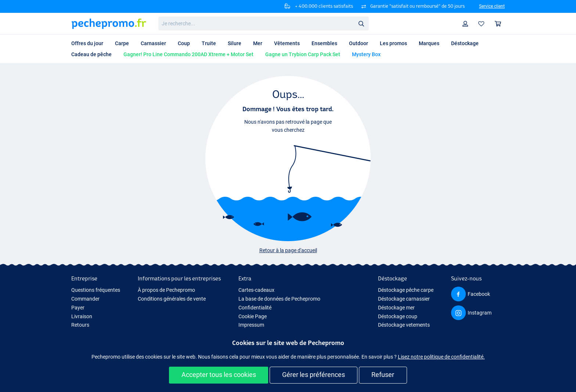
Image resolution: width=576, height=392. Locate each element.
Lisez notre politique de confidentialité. (441, 357)
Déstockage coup (398, 316)
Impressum (251, 325)
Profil (467, 24)
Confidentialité (255, 308)
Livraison (82, 316)
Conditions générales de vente (172, 299)
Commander (85, 299)
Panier (500, 24)
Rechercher (363, 24)
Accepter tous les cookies (219, 375)
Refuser (383, 375)
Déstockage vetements (404, 325)
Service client (492, 6)
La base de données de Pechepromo (279, 299)
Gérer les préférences (314, 375)
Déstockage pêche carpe (406, 290)
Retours (80, 325)
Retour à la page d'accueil (288, 250)
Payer (78, 308)
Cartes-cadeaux (256, 290)
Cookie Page (253, 316)
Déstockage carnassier (404, 299)
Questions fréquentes (96, 290)
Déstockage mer (396, 308)
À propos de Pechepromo (166, 290)
